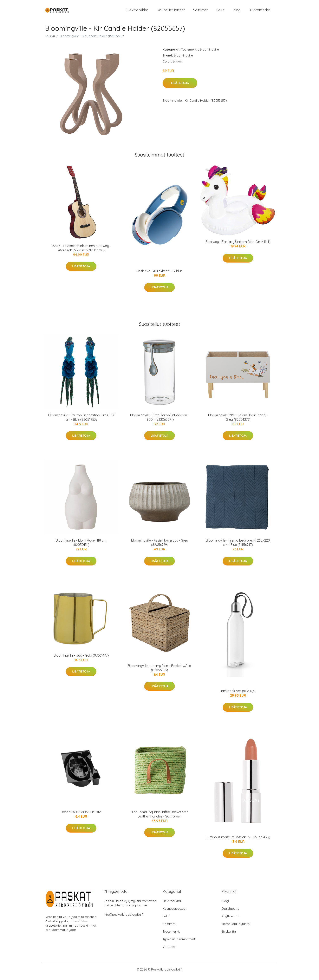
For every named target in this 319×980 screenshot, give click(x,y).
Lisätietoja (180, 87)
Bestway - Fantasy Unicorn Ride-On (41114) (238, 245)
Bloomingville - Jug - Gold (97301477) (81, 659)
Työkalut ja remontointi (179, 943)
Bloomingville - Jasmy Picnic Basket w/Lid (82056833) (159, 671)
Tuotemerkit (260, 12)
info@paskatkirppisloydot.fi (124, 918)
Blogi (237, 12)
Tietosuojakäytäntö (236, 927)
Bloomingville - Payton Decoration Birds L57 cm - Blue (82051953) (81, 421)
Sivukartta (229, 935)
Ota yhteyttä (230, 912)
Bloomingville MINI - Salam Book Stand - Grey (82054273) (238, 421)
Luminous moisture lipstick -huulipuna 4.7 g (238, 841)
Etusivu (50, 39)
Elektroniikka (137, 12)
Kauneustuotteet (171, 12)
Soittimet (201, 12)
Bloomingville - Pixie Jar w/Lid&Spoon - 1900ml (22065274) (160, 421)
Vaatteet (169, 950)
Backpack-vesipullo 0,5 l (238, 694)
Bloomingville (209, 53)
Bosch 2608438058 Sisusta (81, 815)
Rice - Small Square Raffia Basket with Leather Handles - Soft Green (160, 818)
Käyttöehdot (230, 920)
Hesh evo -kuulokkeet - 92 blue (159, 275)
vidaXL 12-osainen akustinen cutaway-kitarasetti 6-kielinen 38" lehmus (81, 251)
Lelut (220, 12)
